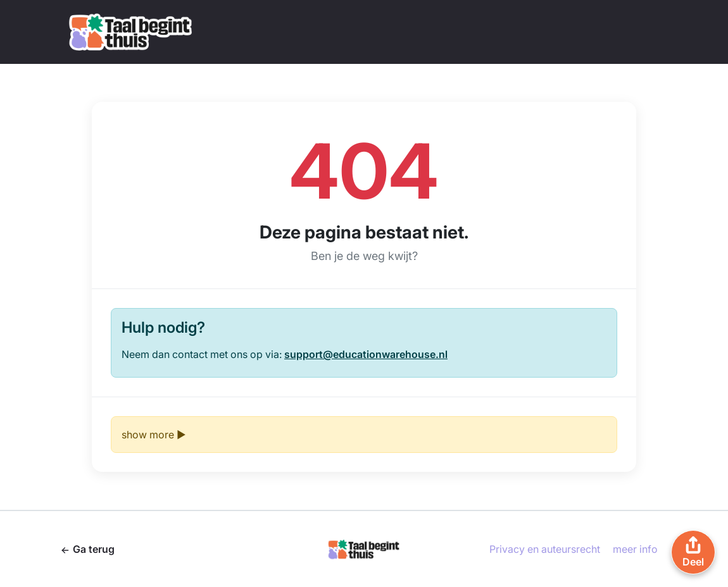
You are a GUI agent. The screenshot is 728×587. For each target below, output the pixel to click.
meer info (635, 549)
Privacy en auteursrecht (545, 549)
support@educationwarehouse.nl (366, 354)
